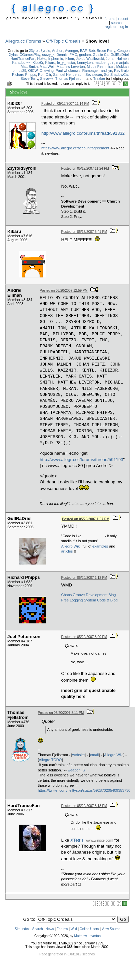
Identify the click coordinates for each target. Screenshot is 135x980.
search (116, 23)
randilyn (106, 71)
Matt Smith (29, 67)
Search (38, 929)
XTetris (77, 840)
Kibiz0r (38, 63)
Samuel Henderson (68, 75)
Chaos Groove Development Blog (89, 595)
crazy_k (48, 55)
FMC (73, 55)
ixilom (69, 59)
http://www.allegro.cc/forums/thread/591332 (83, 133)
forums (110, 19)
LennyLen (85, 63)
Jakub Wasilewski (90, 59)
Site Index (22, 929)
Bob (91, 51)
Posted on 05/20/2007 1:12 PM (84, 578)
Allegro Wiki (71, 546)
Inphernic (56, 59)
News (50, 929)
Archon (58, 51)
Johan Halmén (117, 59)
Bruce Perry (106, 51)
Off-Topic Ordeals (63, 41)
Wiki (74, 929)
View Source (111, 929)
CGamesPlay (30, 55)
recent (123, 19)
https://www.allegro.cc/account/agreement (75, 148)
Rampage (90, 71)
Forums (62, 929)
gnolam (85, 55)
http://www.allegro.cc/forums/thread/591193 (81, 460)
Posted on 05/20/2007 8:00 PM (84, 637)
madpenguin (104, 63)
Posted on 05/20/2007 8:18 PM (84, 806)
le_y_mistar (66, 63)
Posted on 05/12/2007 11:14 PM (65, 104)
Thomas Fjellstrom (70, 79)
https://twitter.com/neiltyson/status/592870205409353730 (84, 790)
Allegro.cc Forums (23, 41)
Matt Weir (47, 67)
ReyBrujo (121, 71)
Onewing (47, 71)
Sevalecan (94, 75)
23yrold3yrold (40, 51)
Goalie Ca (100, 55)
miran (110, 67)
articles (67, 551)
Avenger (71, 51)
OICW (33, 71)
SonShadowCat (116, 75)
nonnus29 (18, 71)
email (94, 755)
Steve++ (47, 79)
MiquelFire (95, 67)
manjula (122, 63)
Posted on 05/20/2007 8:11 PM (61, 713)
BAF (83, 51)
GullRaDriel (120, 55)
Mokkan (122, 67)
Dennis (62, 55)
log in (123, 27)
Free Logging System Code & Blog (89, 600)
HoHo (42, 59)
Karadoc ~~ (21, 63)
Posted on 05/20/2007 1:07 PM (86, 519)
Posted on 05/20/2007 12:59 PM (63, 291)
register (111, 27)
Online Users (89, 929)
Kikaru (50, 63)
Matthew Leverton (71, 67)
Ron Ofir (44, 75)
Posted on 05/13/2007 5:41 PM (84, 232)
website (78, 755)
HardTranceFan (23, 59)
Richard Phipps (24, 75)
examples (100, 546)
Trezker (99, 79)
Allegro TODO (50, 760)
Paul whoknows (68, 71)
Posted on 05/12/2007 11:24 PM (85, 168)
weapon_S (76, 770)
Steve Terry (29, 79)
